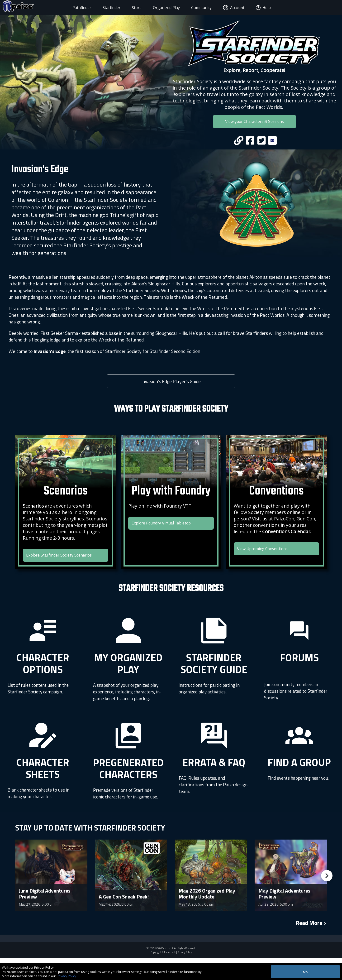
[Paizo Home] (34, 8)
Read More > (311, 945)
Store (128, 8)
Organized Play (158, 8)
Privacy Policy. (67, 976)
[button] (327, 898)
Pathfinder (73, 8)
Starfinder (103, 8)
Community (193, 8)
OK (305, 972)
